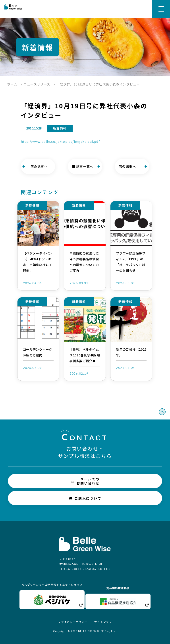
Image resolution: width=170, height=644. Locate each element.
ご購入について (85, 498)
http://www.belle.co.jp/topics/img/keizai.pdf (60, 141)
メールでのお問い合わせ (85, 481)
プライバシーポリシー (73, 622)
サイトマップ (103, 622)
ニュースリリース (37, 84)
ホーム (12, 84)
